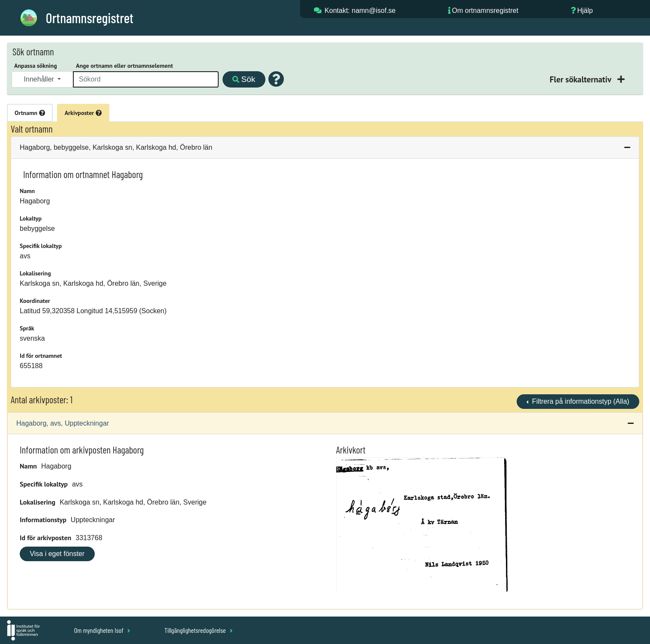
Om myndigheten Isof (102, 630)
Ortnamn (30, 113)
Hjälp (585, 11)
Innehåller (40, 79)
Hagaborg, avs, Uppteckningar (63, 423)
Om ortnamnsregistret (485, 11)
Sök (244, 79)
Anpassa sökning (36, 66)
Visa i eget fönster (57, 554)
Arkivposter (83, 113)
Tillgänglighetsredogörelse (198, 630)
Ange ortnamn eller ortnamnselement (124, 66)
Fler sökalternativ (581, 79)
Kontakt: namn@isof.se (360, 11)
